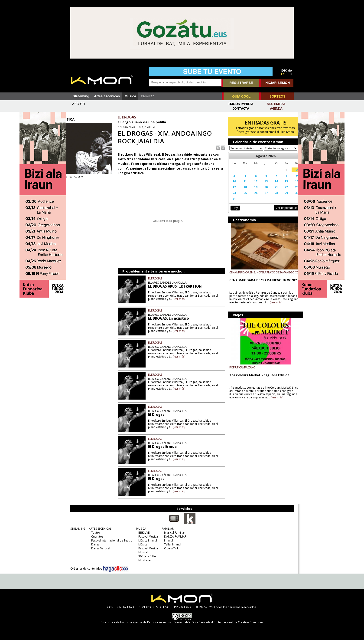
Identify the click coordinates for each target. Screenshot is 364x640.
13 (260, 186)
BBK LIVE (143, 533)
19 (251, 191)
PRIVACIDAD (182, 607)
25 (241, 197)
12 (251, 186)
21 (270, 191)
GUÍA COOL (242, 96)
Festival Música (147, 537)
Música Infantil (146, 540)
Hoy (232, 212)
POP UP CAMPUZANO (239, 372)
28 (270, 197)
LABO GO (78, 104)
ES (283, 74)
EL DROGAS (159, 278)
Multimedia (276, 104)
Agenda (276, 108)
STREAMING (77, 529)
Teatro (94, 533)
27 (260, 197)
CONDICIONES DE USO (154, 607)
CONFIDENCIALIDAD (121, 607)
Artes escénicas (107, 96)
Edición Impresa (241, 104)
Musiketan (144, 560)
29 (279, 197)
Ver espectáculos (279, 212)
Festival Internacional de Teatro (111, 540)
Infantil (167, 540)
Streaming (81, 96)
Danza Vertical (99, 548)
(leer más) (186, 299)
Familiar (147, 96)
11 (241, 186)
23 (289, 191)
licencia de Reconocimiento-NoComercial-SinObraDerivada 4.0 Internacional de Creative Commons (198, 622)
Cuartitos (96, 537)
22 (279, 191)
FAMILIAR (167, 529)
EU (290, 74)
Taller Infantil (171, 544)
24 (231, 197)
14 (270, 186)
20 (260, 191)
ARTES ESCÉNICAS (99, 529)
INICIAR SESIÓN (277, 83)
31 (231, 203)
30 (289, 197)
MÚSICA (140, 529)
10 (231, 186)
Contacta (241, 108)
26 (251, 197)
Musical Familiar (173, 533)
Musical (142, 552)
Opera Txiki (171, 548)
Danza (94, 544)
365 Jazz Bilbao (147, 556)
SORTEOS (277, 96)
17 (231, 191)
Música (130, 96)
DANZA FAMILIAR (174, 537)
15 (279, 186)
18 (241, 191)
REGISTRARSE (241, 83)
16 (289, 186)
